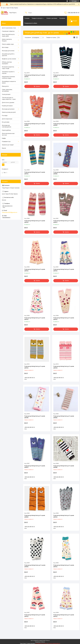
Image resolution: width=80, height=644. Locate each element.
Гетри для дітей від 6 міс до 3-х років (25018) (35, 417)
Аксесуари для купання (8, 109)
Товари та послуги (37, 18)
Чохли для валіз (6, 94)
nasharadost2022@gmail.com (10, 212)
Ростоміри (5, 116)
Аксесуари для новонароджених (7, 126)
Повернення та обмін (31, 23)
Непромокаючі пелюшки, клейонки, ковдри (9, 77)
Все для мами (6, 122)
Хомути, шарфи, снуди (8, 44)
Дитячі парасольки (7, 119)
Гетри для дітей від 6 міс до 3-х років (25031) (64, 222)
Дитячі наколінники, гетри (9, 28)
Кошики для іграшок (7, 106)
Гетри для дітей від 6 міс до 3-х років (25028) (64, 467)
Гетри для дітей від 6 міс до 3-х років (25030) (64, 173)
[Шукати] (26, 13)
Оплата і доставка (52, 18)
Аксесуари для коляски (8, 51)
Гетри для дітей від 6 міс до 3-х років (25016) (64, 76)
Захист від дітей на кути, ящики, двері (8, 35)
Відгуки (4, 148)
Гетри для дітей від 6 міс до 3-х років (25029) (64, 124)
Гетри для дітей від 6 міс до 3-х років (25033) (35, 516)
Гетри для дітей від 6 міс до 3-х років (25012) (35, 173)
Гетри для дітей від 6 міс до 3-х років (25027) (35, 467)
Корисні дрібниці (6, 130)
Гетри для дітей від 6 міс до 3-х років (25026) (64, 417)
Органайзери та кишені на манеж (9, 82)
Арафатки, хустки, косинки (9, 59)
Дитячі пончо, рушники (8, 103)
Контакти (62, 18)
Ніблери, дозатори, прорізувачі (7, 63)
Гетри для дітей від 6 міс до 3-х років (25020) (35, 124)
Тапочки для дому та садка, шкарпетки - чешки (9, 98)
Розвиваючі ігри (6, 142)
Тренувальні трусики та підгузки (8, 72)
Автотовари (5, 47)
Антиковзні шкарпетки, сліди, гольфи (8, 68)
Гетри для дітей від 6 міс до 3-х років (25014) (64, 367)
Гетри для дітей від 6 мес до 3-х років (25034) (35, 566)
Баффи (4, 138)
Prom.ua (48, 641)
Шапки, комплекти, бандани (7, 40)
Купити (38, 86)
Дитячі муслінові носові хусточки (8, 134)
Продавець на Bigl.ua (40, 642)
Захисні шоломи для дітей (9, 112)
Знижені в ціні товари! (8, 145)
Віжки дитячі (5, 86)
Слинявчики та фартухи (8, 31)
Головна (27, 18)
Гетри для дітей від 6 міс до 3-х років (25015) (35, 76)
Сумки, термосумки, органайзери (7, 90)
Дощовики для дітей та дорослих (8, 55)
